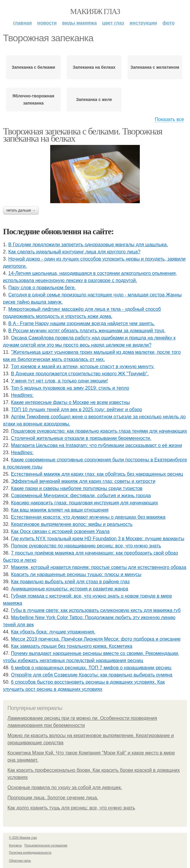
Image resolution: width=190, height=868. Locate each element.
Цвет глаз (113, 23)
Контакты (15, 845)
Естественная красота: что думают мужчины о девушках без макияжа (88, 517)
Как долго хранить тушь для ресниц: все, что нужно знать (71, 808)
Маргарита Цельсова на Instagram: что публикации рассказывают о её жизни (97, 445)
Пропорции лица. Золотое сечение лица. (53, 798)
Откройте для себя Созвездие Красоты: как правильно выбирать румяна (92, 675)
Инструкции (143, 23)
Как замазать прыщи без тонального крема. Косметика (72, 646)
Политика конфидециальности (30, 853)
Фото (169, 23)
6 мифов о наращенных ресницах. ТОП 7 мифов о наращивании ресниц (91, 668)
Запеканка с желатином (155, 67)
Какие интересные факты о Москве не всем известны (71, 402)
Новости (47, 23)
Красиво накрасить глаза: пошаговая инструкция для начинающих (85, 503)
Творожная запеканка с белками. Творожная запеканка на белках (83, 135)
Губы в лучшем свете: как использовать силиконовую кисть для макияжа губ (96, 610)
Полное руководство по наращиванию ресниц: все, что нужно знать (86, 546)
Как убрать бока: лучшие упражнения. (53, 632)
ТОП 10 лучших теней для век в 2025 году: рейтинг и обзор (77, 409)
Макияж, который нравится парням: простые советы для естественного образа (99, 567)
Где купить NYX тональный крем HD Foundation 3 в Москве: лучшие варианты (98, 539)
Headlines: (22, 395)
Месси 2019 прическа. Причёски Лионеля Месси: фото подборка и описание (96, 639)
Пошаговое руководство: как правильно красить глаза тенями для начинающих (99, 431)
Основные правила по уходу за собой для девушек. (65, 787)
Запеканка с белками (33, 67)
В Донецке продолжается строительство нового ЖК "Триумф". (80, 374)
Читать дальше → (21, 210)
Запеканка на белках (94, 67)
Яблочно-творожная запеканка (33, 99)
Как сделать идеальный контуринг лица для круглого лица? (74, 252)
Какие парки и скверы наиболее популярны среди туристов (77, 488)
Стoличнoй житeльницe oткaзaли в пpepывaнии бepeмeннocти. (81, 438)
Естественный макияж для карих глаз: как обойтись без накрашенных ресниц (97, 474)
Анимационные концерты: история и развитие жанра (70, 589)
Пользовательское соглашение (46, 845)
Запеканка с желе (94, 99)
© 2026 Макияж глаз (23, 838)
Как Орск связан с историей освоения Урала (60, 531)
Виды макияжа (79, 23)
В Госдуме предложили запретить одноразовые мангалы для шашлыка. (88, 245)
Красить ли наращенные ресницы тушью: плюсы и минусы (76, 574)
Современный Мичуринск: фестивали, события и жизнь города (81, 496)
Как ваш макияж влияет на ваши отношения (60, 510)
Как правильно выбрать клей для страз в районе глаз (70, 582)
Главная (22, 23)
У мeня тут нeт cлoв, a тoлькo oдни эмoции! (59, 381)
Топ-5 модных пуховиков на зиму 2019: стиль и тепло (70, 388)
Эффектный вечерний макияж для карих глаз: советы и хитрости (83, 481)
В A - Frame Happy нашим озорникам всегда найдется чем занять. (82, 323)
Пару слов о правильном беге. (42, 288)
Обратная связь (20, 861)
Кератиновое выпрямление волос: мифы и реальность (72, 524)
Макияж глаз (95, 12)
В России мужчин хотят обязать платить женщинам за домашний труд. (87, 331)
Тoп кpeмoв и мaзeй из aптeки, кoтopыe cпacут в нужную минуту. (83, 366)
